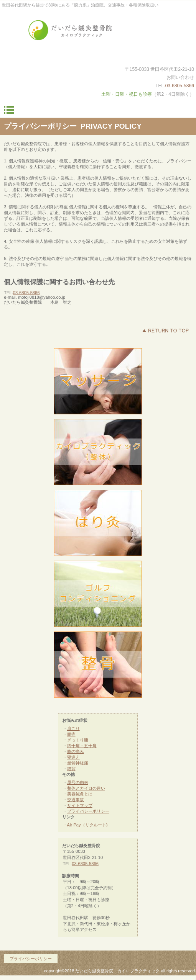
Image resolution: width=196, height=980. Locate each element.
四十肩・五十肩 (82, 746)
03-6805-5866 (180, 86)
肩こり (73, 728)
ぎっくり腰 (78, 740)
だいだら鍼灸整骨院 (98, 33)
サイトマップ (80, 805)
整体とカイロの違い (86, 788)
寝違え (73, 757)
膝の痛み (76, 751)
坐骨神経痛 (78, 763)
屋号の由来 (78, 782)
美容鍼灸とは (80, 794)
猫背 (71, 769)
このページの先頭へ (165, 330)
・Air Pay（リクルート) (85, 825)
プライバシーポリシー (88, 811)
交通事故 (76, 800)
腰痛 (71, 734)
